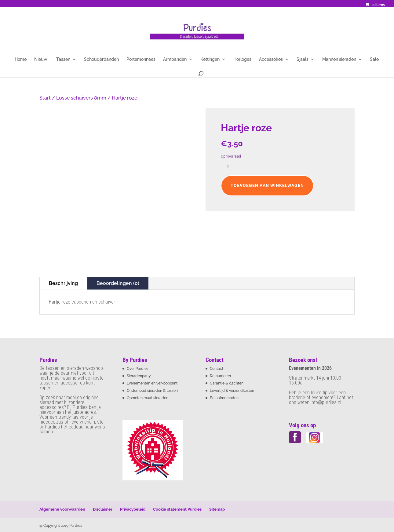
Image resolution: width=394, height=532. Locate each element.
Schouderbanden (101, 59)
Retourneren (220, 376)
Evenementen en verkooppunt (152, 383)
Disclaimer (103, 509)
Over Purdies (138, 369)
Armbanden (175, 59)
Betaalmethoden (224, 398)
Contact (217, 369)
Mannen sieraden (339, 59)
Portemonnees (141, 59)
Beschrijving (63, 283)
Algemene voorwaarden (62, 509)
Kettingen (210, 59)
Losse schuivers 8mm (81, 98)
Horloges (242, 59)
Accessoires (271, 59)
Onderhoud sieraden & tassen (152, 391)
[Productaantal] (230, 167)
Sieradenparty (139, 376)
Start (45, 98)
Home (21, 59)
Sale (374, 59)
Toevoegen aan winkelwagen (267, 185)
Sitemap (217, 509)
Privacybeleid (133, 509)
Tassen (63, 59)
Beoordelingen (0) (118, 283)
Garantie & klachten (227, 383)
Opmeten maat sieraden (148, 398)
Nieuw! (41, 59)
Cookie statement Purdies (177, 509)
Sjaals (303, 59)
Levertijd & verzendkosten (232, 391)
